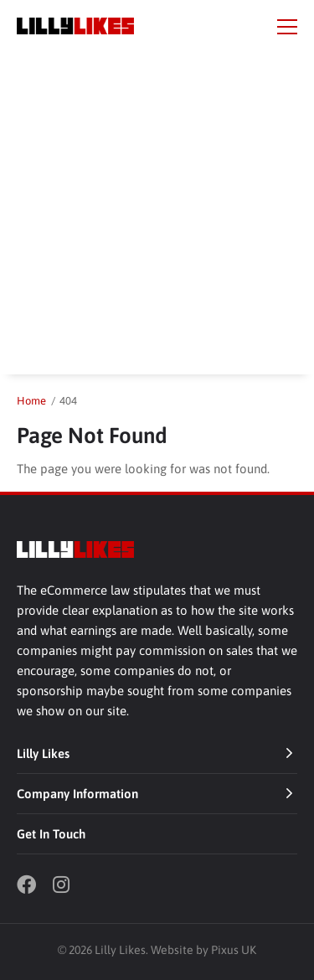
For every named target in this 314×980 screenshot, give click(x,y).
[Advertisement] (157, 217)
